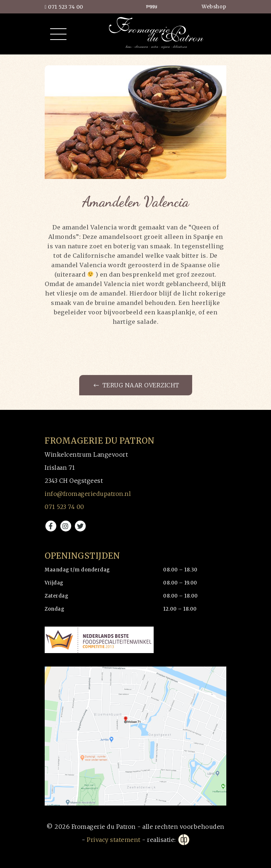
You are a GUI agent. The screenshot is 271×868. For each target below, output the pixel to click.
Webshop (214, 7)
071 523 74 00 (64, 7)
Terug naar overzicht (137, 385)
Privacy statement (114, 840)
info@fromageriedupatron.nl (88, 494)
